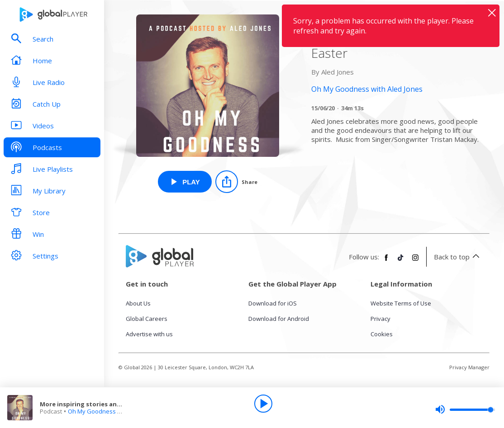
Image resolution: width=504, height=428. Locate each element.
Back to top (458, 257)
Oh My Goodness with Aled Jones (113, 411)
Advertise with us (149, 334)
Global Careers (147, 319)
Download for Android (279, 319)
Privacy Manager (469, 367)
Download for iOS (273, 303)
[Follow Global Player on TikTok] (401, 261)
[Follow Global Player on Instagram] (415, 261)
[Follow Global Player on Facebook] (386, 261)
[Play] (263, 404)
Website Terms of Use (401, 303)
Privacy (380, 319)
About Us (138, 303)
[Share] (236, 182)
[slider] (465, 409)
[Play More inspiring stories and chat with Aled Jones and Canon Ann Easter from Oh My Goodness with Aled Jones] (185, 182)
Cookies (382, 334)
